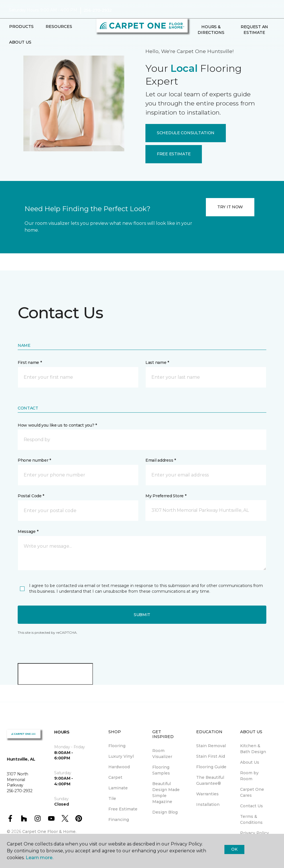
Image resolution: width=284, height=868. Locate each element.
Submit (142, 615)
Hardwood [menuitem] (119, 767)
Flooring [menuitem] (117, 746)
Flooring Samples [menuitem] (161, 770)
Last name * (157, 362)
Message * (28, 531)
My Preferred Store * (166, 496)
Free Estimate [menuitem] (123, 809)
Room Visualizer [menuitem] (162, 754)
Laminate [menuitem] (118, 788)
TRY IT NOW (230, 207)
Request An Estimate (254, 30)
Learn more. (39, 858)
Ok (234, 849)
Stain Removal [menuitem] (211, 746)
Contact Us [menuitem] (251, 806)
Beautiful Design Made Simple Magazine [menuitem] (166, 793)
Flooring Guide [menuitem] (211, 767)
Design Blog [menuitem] (165, 812)
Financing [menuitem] (119, 820)
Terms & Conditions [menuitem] (251, 819)
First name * (30, 362)
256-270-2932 (98, 10)
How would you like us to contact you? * (57, 425)
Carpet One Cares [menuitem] (252, 792)
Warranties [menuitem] (207, 794)
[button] (194, 45)
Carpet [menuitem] (115, 777)
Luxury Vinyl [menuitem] (121, 756)
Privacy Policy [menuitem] (254, 833)
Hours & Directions (211, 30)
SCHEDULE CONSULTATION (186, 133)
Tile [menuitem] (112, 798)
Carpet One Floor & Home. (49, 832)
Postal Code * (31, 496)
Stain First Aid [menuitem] (211, 756)
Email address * (161, 460)
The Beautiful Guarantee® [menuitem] (210, 780)
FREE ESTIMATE (174, 154)
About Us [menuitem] (250, 762)
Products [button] (21, 27)
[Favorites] (201, 45)
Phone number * (34, 460)
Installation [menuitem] (208, 804)
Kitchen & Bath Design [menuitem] (253, 749)
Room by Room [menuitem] (249, 776)
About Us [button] (20, 42)
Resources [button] (59, 27)
